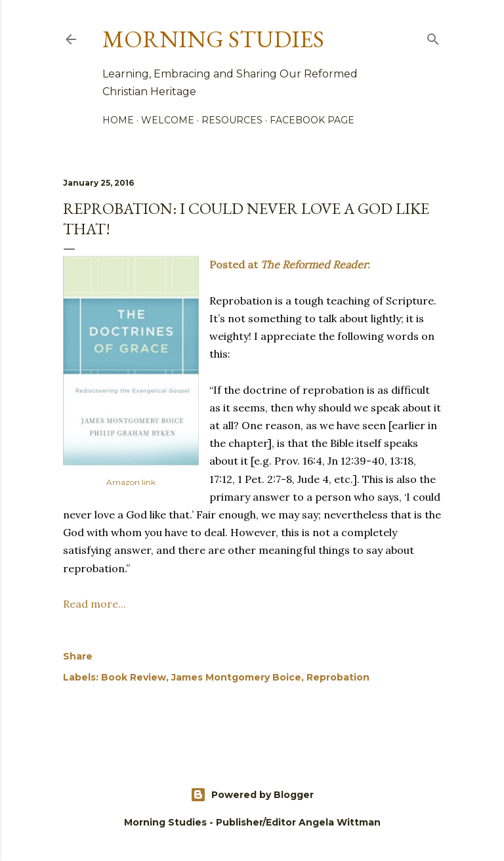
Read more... (94, 604)
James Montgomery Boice (236, 677)
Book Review (134, 677)
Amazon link (131, 482)
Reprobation (338, 677)
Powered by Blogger (252, 795)
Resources (232, 120)
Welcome (168, 120)
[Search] (433, 37)
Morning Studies (213, 39)
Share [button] (78, 656)
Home (118, 120)
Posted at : (290, 264)
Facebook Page (312, 120)
